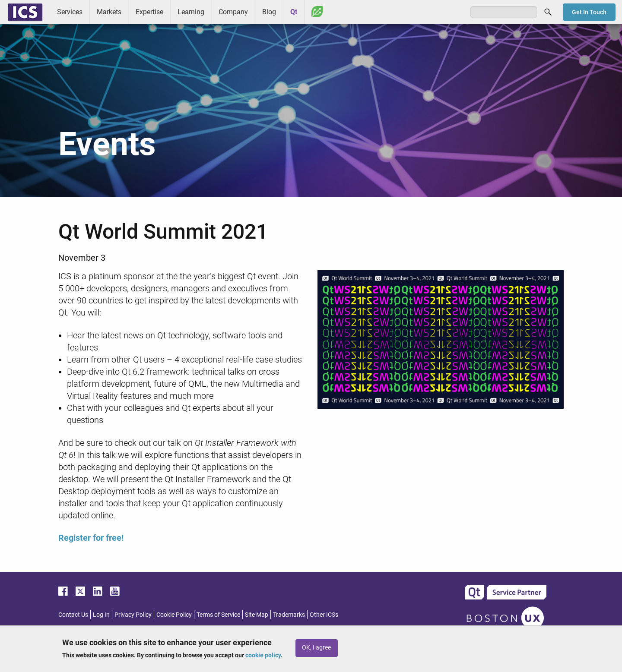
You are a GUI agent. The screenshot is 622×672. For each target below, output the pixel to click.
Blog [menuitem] (269, 12)
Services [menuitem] (70, 12)
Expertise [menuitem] (149, 12)
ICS (25, 12)
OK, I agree (316, 648)
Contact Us (73, 615)
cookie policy (263, 655)
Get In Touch (589, 12)
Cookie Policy (174, 615)
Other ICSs (324, 615)
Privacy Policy (133, 615)
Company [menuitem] (233, 12)
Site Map (257, 615)
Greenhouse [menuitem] (317, 12)
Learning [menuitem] (191, 12)
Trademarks (289, 615)
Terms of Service (218, 615)
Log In (101, 615)
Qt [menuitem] (294, 12)
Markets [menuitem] (109, 12)
